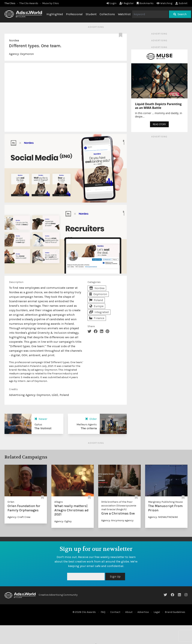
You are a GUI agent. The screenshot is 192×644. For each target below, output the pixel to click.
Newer (41, 419)
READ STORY (159, 124)
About (129, 612)
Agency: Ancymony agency (117, 520)
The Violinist (43, 428)
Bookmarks (145, 3)
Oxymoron (27, 54)
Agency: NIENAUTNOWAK (163, 517)
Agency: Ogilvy (63, 521)
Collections (107, 14)
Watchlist (124, 14)
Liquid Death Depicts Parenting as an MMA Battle (158, 106)
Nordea (14, 40)
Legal (157, 612)
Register (127, 3)
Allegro (59, 502)
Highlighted (55, 14)
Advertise (143, 612)
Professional (74, 14)
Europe (96, 306)
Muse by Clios (51, 3)
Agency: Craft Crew (19, 517)
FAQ (103, 612)
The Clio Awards (29, 3)
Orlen (11, 502)
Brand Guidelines (175, 612)
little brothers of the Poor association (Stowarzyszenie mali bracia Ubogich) (119, 506)
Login (111, 3)
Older (91, 419)
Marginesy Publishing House (165, 502)
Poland (96, 300)
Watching (164, 3)
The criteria (89, 428)
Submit (181, 3)
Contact (115, 612)
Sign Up (115, 576)
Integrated (99, 312)
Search (180, 14)
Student (91, 14)
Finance (97, 318)
